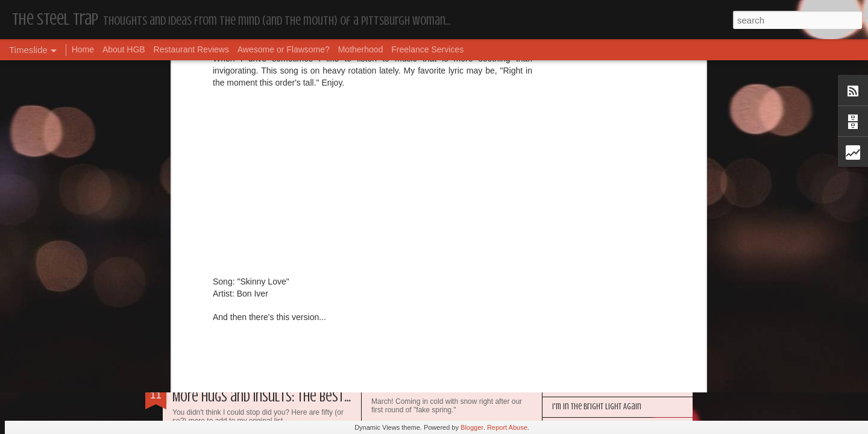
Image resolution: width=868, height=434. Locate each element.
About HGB (124, 49)
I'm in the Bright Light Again (597, 407)
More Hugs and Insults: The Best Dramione (285, 397)
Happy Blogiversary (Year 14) (596, 386)
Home (83, 49)
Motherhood (361, 49)
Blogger (472, 427)
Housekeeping (400, 389)
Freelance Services (427, 49)
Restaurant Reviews (191, 49)
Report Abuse (507, 427)
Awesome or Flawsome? (284, 49)
